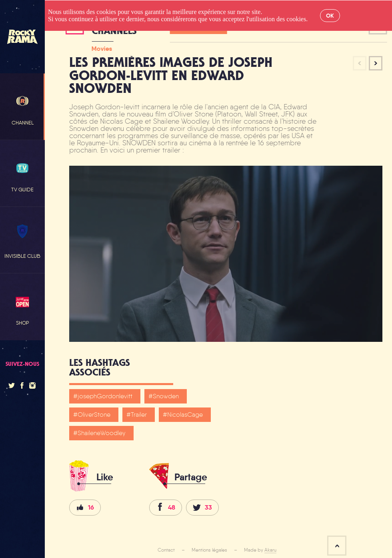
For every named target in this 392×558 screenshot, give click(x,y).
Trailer (139, 414)
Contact (166, 550)
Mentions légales (209, 550)
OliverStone (94, 414)
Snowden (166, 396)
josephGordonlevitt (105, 396)
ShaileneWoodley (102, 433)
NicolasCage (185, 414)
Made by (260, 550)
